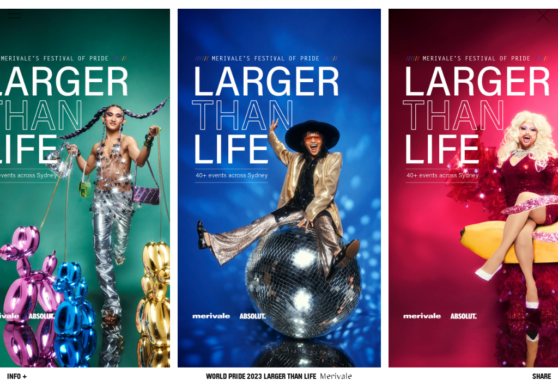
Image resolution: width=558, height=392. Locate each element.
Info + (17, 376)
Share (542, 376)
